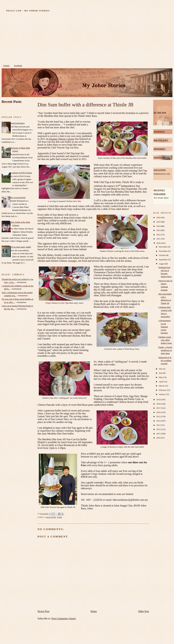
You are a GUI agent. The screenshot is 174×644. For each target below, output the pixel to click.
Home (94, 611)
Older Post (144, 611)
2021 (159, 239)
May (161, 377)
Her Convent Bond (18, 198)
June (161, 373)
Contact (6, 66)
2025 (159, 222)
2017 (159, 408)
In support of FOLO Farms (21, 173)
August (162, 264)
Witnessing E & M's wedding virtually (165, 361)
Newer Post (43, 611)
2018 (159, 404)
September (163, 260)
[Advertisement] (87, 39)
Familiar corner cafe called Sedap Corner (165, 340)
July (161, 369)
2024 (159, 226)
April (161, 382)
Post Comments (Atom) (64, 618)
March (162, 386)
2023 (159, 230)
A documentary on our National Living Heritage (165, 327)
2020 (159, 243)
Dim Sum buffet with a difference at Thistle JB (85, 105)
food (60, 517)
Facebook (18, 66)
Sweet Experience (17, 123)
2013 (159, 425)
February (163, 390)
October (162, 255)
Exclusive (51, 517)
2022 (159, 235)
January (162, 394)
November (163, 251)
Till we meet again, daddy (21, 247)
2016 (159, 412)
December (163, 247)
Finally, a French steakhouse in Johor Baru (165, 350)
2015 (159, 417)
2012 (159, 429)
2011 (159, 434)
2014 (159, 421)
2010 (159, 438)
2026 (159, 218)
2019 (159, 400)
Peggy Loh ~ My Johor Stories (28, 11)
